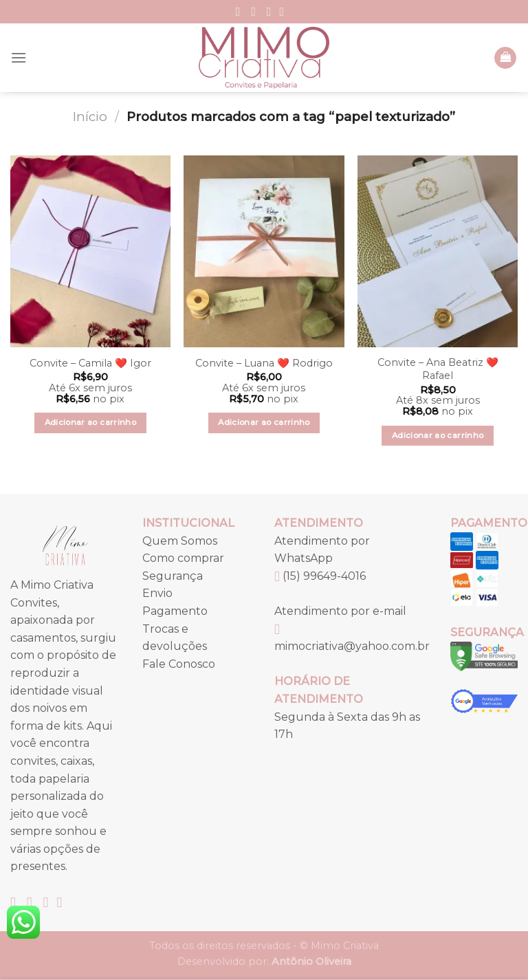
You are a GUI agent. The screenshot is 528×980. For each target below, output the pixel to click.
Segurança (173, 576)
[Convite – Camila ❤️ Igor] (90, 251)
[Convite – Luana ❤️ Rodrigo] (264, 251)
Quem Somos (180, 541)
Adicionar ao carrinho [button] (90, 422)
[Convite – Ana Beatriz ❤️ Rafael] (438, 251)
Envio (157, 593)
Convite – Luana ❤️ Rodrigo (264, 363)
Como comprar (183, 558)
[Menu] (19, 57)
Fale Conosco (179, 664)
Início (90, 117)
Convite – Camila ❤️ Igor (90, 363)
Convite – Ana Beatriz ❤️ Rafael (438, 369)
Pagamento (175, 611)
